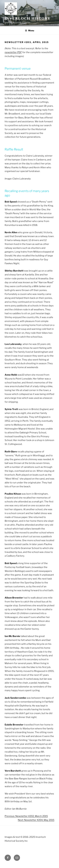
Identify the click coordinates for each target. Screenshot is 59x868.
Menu (30, 30)
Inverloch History (28, 18)
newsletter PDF (13, 52)
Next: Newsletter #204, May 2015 (36, 820)
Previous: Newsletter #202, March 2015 (26, 816)
